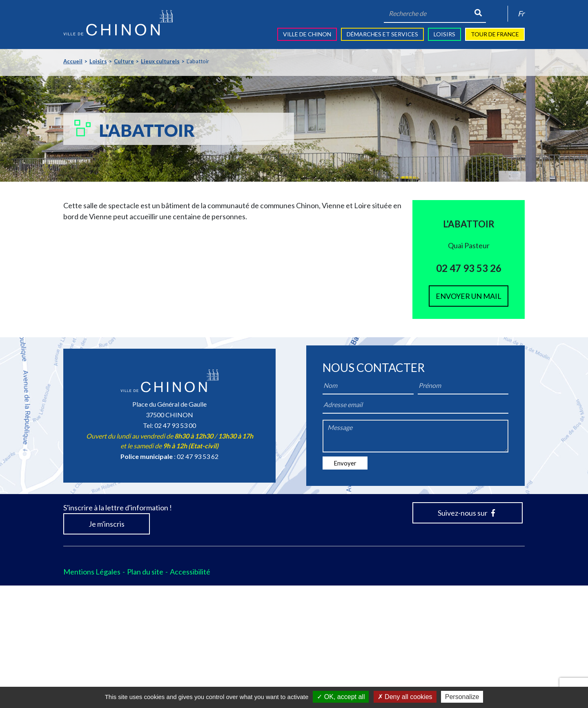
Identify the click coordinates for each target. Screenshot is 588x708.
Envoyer (345, 586)
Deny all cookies (405, 697)
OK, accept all (341, 697)
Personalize (462, 697)
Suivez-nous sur (466, 635)
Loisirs (444, 34)
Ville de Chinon (307, 34)
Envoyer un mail (469, 296)
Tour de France (495, 34)
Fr (521, 13)
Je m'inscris (107, 646)
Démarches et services (382, 34)
